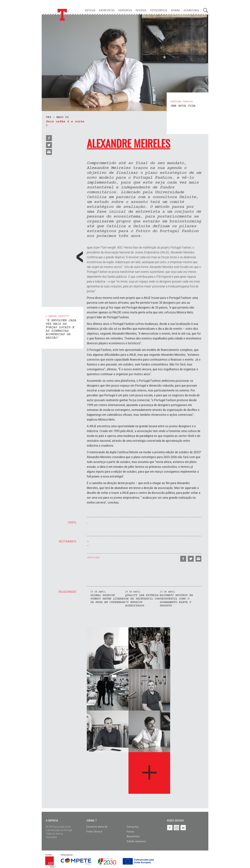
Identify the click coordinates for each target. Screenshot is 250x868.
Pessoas (141, 10)
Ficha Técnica (94, 832)
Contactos (133, 827)
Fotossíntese (159, 10)
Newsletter (133, 836)
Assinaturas (191, 10)
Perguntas (125, 10)
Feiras (130, 832)
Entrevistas (107, 10)
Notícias (90, 10)
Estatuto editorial (97, 827)
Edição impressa (136, 841)
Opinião (176, 10)
